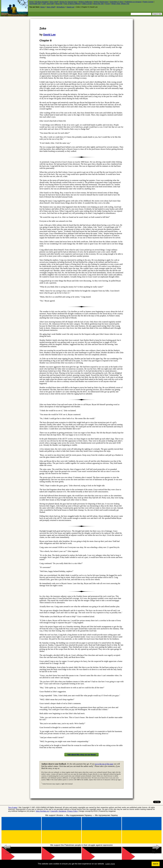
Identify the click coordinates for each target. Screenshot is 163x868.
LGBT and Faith (48, 4)
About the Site (98, 4)
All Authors (61, 7)
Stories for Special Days (68, 2)
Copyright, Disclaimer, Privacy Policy (64, 811)
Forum (108, 4)
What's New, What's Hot (120, 4)
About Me (59, 4)
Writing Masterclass (101, 2)
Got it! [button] (156, 864)
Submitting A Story (117, 2)
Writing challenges (86, 2)
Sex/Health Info (35, 4)
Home (31, 2)
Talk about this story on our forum (81, 755)
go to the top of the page (104, 764)
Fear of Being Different (72, 4)
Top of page (13, 807)
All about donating (42, 2)
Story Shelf (54, 2)
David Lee (70, 7)
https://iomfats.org (42, 811)
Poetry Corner (148, 2)
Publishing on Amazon (133, 2)
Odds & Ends (87, 4)
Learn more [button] (110, 864)
